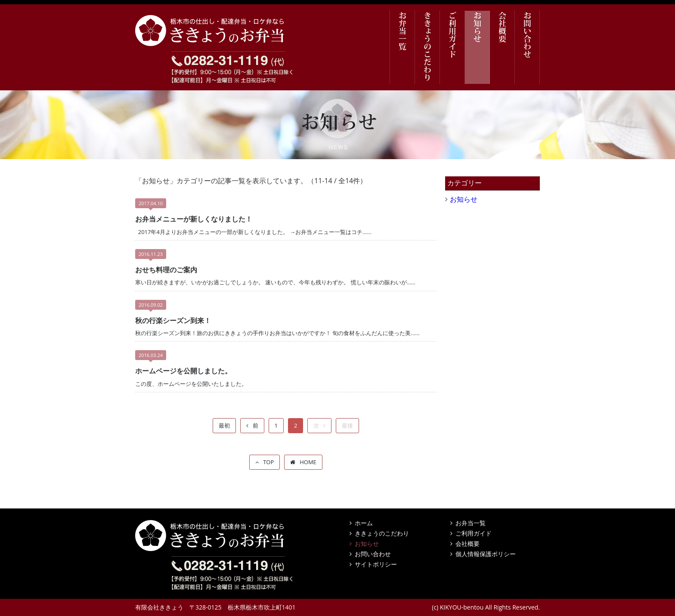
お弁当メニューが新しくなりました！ (194, 219)
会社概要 (502, 47)
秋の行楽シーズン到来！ (173, 320)
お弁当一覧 (402, 47)
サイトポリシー (376, 564)
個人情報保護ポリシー (486, 554)
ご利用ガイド (452, 47)
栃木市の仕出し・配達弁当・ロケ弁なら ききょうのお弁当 (215, 31)
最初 (224, 425)
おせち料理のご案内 (166, 270)
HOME (308, 462)
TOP (268, 462)
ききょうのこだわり (427, 47)
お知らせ (477, 47)
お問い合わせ (527, 47)
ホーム (364, 523)
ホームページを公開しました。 (183, 371)
